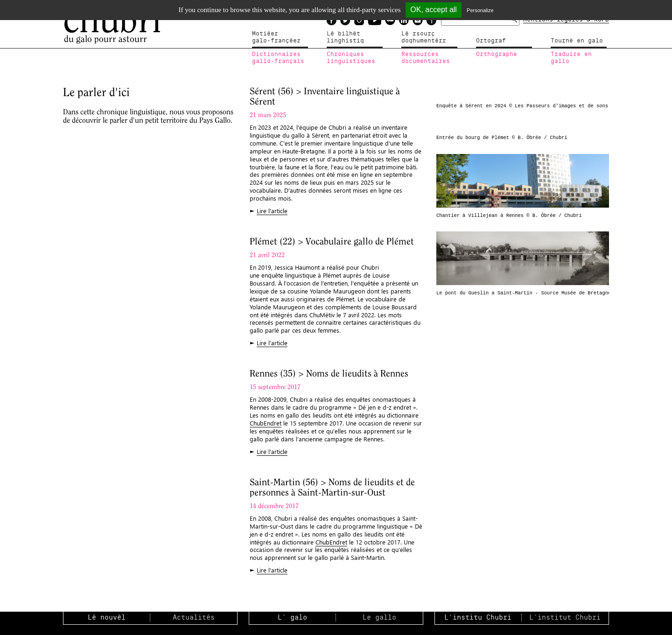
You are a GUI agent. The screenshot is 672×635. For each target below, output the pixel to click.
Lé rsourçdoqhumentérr (424, 37)
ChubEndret (266, 423)
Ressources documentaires (426, 58)
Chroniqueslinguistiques (351, 58)
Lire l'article (272, 211)
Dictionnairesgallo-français (278, 58)
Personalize (480, 10)
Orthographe (497, 54)
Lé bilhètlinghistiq (345, 37)
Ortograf (491, 41)
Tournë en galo (577, 41)
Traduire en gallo (571, 58)
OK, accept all (434, 10)
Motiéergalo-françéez (276, 37)
